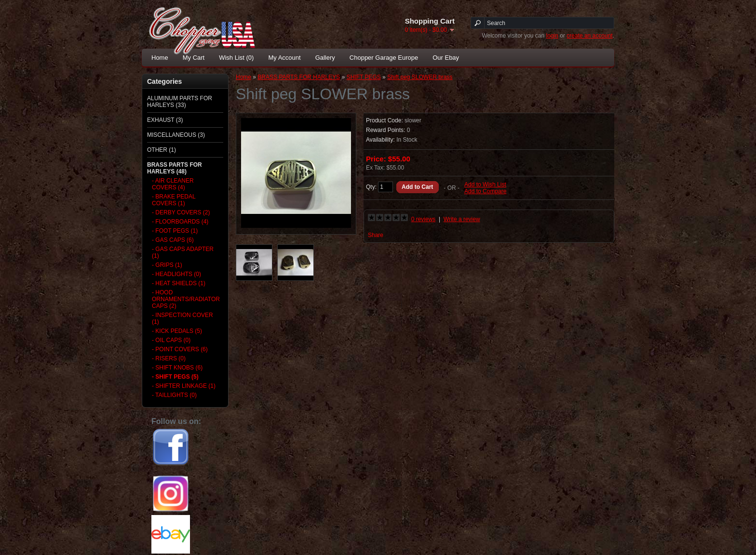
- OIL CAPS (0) (171, 340)
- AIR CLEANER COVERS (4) (173, 184)
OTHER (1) (162, 150)
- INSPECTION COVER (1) (182, 318)
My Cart (194, 58)
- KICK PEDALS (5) (177, 331)
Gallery (325, 58)
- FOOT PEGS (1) (175, 231)
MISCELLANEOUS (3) (176, 135)
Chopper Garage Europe (384, 58)
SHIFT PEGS (364, 77)
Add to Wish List (485, 185)
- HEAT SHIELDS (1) (179, 283)
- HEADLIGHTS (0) (176, 274)
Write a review (462, 219)
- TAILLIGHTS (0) (174, 395)
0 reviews (424, 219)
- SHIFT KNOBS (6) (177, 368)
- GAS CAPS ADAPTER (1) (183, 252)
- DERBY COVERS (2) (181, 212)
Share (376, 235)
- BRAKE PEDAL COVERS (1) (174, 200)
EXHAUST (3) (165, 120)
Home (160, 58)
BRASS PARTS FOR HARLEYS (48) (175, 168)
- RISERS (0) (169, 358)
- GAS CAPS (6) (173, 240)
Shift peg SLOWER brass (420, 77)
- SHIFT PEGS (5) (175, 377)
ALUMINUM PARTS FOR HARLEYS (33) (180, 102)
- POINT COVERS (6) (180, 349)
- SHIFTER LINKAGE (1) (184, 386)
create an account (589, 36)
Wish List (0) (236, 58)
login (552, 36)
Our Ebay (446, 58)
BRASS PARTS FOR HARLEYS (299, 77)
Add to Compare (485, 191)
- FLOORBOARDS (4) (180, 222)
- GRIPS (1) (167, 265)
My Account (284, 58)
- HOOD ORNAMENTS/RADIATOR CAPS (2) (184, 299)
